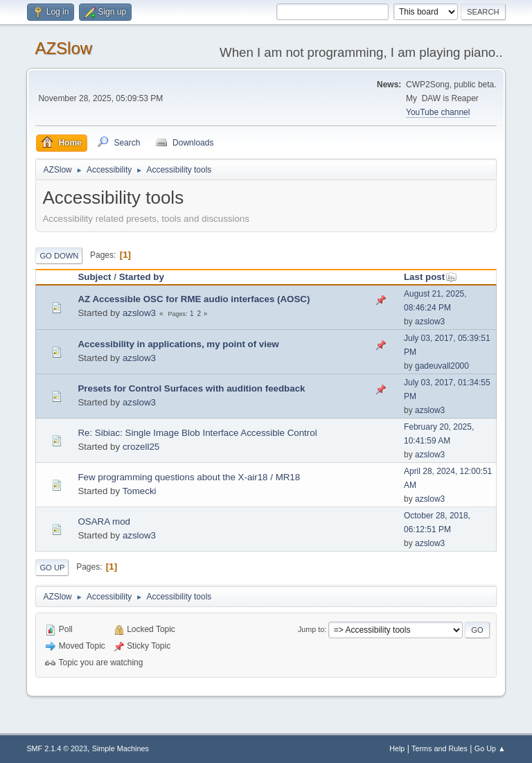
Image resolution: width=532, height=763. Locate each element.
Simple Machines (121, 748)
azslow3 (139, 313)
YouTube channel (438, 112)
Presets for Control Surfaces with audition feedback (191, 388)
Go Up (52, 568)
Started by (142, 277)
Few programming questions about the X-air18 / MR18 (189, 477)
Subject (94, 277)
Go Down (59, 256)
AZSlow (63, 48)
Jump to (311, 629)
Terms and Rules (440, 748)
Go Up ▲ (490, 748)
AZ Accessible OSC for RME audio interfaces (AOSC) (194, 299)
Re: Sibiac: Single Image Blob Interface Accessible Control (197, 433)
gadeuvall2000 (442, 366)
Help (397, 748)
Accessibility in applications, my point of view (178, 344)
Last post (431, 277)
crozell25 (141, 447)
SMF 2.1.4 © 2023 (57, 748)
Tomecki (140, 491)
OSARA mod (104, 521)
